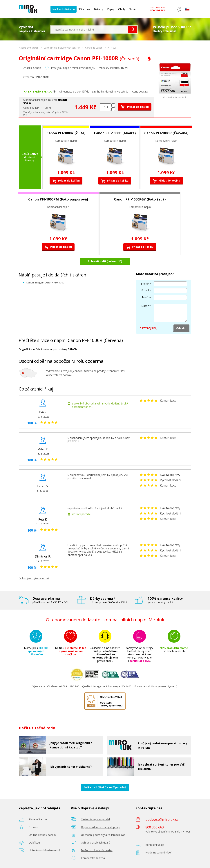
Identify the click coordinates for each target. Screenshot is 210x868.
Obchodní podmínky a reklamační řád (103, 835)
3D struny (84, 9)
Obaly (122, 9)
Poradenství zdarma (93, 858)
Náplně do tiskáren (64, 9)
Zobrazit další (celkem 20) (105, 261)
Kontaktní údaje (155, 845)
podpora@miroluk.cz (162, 819)
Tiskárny (99, 9)
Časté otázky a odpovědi (96, 819)
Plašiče (133, 9)
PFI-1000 (112, 48)
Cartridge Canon (94, 48)
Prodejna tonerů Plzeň (159, 852)
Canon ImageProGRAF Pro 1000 (45, 282)
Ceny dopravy (140, 92)
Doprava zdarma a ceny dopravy (100, 827)
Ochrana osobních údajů (96, 843)
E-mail (145, 290)
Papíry (111, 9)
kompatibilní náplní (37, 100)
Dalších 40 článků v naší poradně (105, 787)
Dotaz (145, 306)
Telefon (146, 297)
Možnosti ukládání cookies (97, 850)
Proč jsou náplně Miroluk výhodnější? (73, 68)
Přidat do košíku (135, 107)
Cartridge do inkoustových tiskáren (62, 48)
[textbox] (90, 29)
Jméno (145, 284)
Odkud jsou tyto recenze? (34, 578)
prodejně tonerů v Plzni (111, 371)
